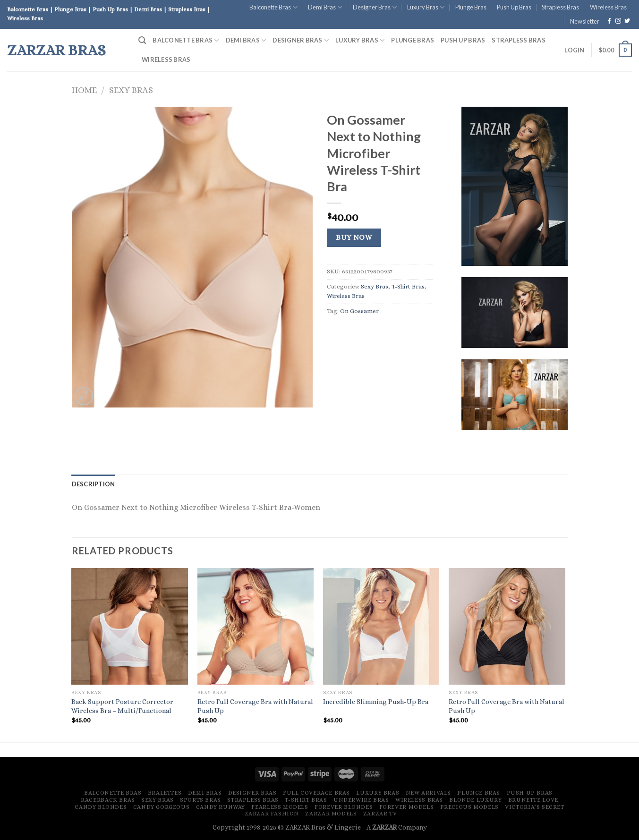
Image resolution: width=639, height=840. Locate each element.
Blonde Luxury (475, 800)
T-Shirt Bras (408, 286)
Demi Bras (325, 7)
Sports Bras (200, 800)
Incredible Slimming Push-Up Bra (376, 702)
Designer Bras (375, 7)
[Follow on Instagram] (618, 21)
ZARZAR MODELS (331, 814)
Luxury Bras (426, 7)
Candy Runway (221, 807)
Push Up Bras (514, 7)
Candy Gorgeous (162, 807)
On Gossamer (359, 311)
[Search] (142, 40)
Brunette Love (533, 800)
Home (84, 90)
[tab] (94, 484)
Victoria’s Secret (534, 807)
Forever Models (407, 807)
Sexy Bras (131, 90)
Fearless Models (280, 807)
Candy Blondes (101, 807)
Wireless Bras (608, 7)
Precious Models (469, 807)
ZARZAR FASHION (272, 814)
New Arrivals (428, 793)
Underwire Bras (361, 800)
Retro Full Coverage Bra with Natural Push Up (255, 706)
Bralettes (165, 793)
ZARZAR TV (380, 814)
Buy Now (354, 238)
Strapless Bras (560, 7)
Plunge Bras (471, 7)
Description (94, 484)
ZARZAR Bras (56, 50)
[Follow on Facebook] (609, 21)
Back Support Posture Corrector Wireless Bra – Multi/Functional (122, 706)
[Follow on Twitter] (627, 21)
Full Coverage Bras (316, 793)
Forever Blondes (344, 807)
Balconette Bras (273, 7)
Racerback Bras (108, 800)
